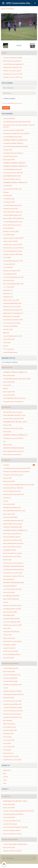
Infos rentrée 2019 (9, 592)
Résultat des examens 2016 (12, 271)
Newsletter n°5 (8, 293)
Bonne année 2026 (9, 375)
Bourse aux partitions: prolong (12, 553)
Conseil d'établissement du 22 (12, 215)
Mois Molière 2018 (9, 615)
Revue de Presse (8, 753)
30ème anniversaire (9, 638)
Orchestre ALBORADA (10, 517)
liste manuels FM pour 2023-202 (13, 173)
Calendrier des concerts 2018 (12, 625)
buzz (4, 441)
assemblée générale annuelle (12, 609)
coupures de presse (9, 648)
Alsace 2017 (7, 628)
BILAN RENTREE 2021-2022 (12, 176)
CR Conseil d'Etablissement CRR (13, 277)
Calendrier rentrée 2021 (11, 209)
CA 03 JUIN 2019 (8, 228)
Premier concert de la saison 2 (12, 71)
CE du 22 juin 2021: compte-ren (13, 212)
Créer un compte (6, 103)
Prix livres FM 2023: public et (12, 179)
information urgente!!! (10, 586)
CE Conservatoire (9, 349)
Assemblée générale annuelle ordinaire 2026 (17, 122)
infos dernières (8, 720)
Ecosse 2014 (7, 743)
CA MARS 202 (7, 195)
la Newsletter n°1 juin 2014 (11, 316)
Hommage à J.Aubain (9, 645)
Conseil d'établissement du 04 (12, 169)
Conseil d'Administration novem (13, 222)
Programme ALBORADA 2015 (12, 303)
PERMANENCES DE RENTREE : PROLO (15, 422)
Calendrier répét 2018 (10, 730)
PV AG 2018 (7, 258)
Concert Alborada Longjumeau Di (13, 64)
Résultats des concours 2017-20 (13, 248)
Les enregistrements (10, 727)
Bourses (6, 346)
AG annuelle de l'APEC (10, 274)
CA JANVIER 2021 (9, 199)
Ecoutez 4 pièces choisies (11, 756)
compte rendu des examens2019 (13, 238)
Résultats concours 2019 (11, 231)
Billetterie (6, 333)
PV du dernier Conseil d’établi (12, 641)
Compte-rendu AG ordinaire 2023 (13, 130)
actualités (19, 465)
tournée (6, 602)
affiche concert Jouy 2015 (11, 300)
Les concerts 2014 (9, 747)
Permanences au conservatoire (13, 573)
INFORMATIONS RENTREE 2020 (13, 448)
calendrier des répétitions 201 (12, 67)
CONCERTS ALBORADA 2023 (13, 527)
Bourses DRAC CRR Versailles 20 (13, 218)
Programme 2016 (8, 734)
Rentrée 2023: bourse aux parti (13, 412)
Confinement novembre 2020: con (14, 576)
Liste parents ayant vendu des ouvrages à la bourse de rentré (19, 126)
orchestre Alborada (9, 118)
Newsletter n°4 (8, 297)
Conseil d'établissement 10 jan (12, 137)
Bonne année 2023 (9, 514)
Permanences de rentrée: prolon (13, 428)
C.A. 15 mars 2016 (9, 287)
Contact (6, 777)
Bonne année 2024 (9, 160)
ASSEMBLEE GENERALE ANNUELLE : (15, 163)
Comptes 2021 (8, 150)
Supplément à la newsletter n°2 (13, 310)
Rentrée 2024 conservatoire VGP (13, 419)
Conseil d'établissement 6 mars (13, 251)
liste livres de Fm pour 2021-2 (12, 556)
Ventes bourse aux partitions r (12, 61)
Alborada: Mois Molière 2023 (12, 507)
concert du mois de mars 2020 (12, 589)
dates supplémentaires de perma (13, 451)
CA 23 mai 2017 (8, 267)
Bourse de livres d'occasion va (12, 225)
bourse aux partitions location (12, 547)
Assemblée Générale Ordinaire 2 (13, 143)
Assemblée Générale (10, 550)
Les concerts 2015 (9, 740)
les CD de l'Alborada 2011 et (12, 654)
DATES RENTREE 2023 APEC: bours (14, 398)
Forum (5, 780)
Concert (6, 501)
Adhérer (6, 388)
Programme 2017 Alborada (11, 632)
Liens (5, 783)
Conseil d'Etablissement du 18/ (13, 336)
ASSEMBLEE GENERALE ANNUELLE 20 (15, 140)
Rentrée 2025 (7, 425)
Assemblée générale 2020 (11, 596)
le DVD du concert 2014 (10, 651)
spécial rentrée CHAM (10, 612)
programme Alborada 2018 (11, 618)
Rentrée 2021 (7, 445)
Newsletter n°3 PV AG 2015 (12, 307)
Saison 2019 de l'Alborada (11, 599)
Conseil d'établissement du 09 (12, 205)
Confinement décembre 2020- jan (13, 569)
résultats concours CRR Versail (13, 77)
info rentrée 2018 (9, 658)
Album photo (7, 770)
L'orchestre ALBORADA (10, 326)
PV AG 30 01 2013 (9, 339)
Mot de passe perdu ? (17, 103)
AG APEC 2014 (8, 329)
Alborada (6, 192)
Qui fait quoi (7, 342)
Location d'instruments (10, 156)
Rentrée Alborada (9, 579)
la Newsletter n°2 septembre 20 (13, 313)
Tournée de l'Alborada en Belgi (12, 58)
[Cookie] (4, 864)
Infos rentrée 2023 (9, 395)
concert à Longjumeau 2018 (12, 622)
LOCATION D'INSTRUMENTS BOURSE (15, 146)
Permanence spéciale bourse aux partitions (16, 133)
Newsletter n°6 (8, 290)
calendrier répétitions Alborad (12, 691)
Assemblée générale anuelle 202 (13, 520)
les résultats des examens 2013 (13, 320)
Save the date (7, 737)
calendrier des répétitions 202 (12, 540)
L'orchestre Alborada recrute (12, 491)
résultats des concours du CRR (13, 74)
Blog (4, 773)
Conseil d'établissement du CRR (13, 261)
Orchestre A (7, 498)
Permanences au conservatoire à (13, 401)
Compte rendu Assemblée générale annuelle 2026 (19, 485)
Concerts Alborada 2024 (11, 668)
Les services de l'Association (12, 323)
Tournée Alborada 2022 (10, 681)
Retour (19, 45)
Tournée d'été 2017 (9, 264)
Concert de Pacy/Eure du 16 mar (13, 711)
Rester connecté (9, 99)
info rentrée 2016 (9, 280)
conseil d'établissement (10, 352)
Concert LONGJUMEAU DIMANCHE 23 (15, 844)
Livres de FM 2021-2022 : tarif (12, 189)
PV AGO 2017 (8, 635)
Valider (6, 108)
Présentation (7, 385)
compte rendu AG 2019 (10, 241)
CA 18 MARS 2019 (9, 235)
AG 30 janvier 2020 (9, 202)
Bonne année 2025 (9, 382)
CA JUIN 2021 (7, 186)
